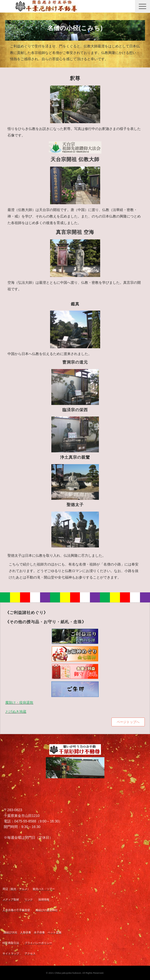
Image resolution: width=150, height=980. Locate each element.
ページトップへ (128, 722)
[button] (142, 6)
